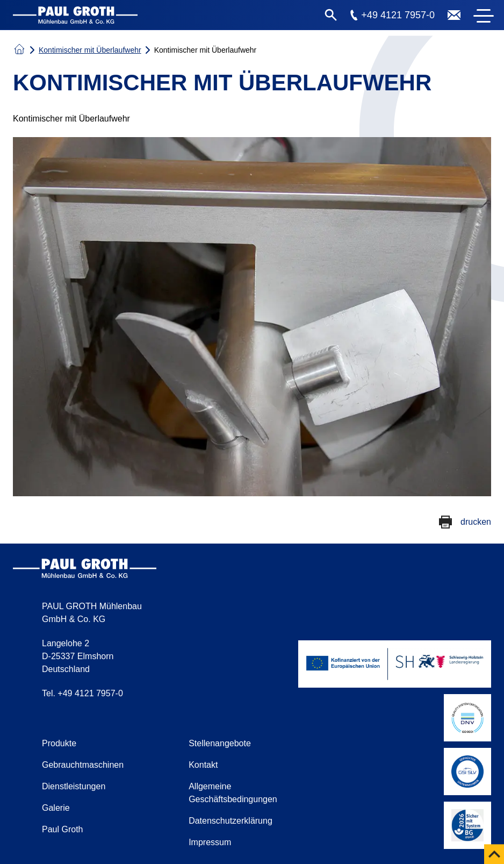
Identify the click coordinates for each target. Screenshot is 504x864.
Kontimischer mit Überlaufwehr (90, 50)
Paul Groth (62, 829)
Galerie (56, 808)
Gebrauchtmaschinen (83, 765)
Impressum (210, 842)
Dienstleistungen (74, 786)
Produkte (59, 743)
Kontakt (203, 765)
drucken (476, 522)
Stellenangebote (220, 743)
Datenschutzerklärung (231, 821)
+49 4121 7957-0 (398, 15)
